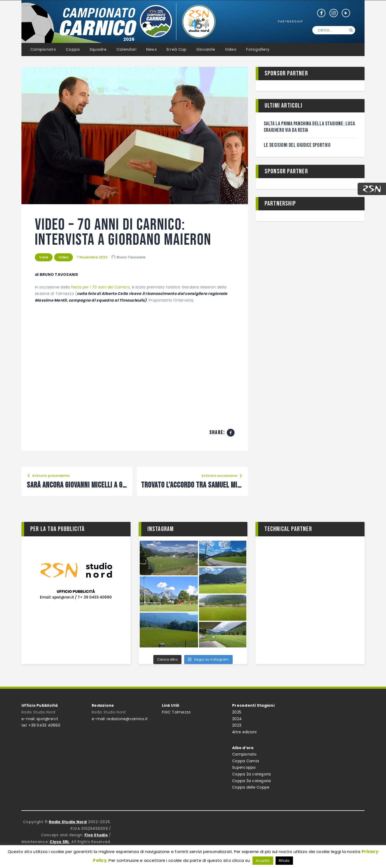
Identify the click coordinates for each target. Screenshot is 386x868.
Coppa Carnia (246, 761)
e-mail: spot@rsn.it (40, 719)
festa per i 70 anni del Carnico (100, 287)
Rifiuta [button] (284, 861)
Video (64, 257)
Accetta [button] (263, 861)
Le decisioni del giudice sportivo (297, 145)
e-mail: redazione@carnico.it (120, 719)
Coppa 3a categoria (252, 781)
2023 (237, 725)
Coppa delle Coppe (251, 787)
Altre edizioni (244, 732)
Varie (44, 257)
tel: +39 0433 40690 (41, 725)
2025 (237, 712)
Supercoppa (244, 767)
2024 (237, 719)
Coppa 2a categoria (252, 774)
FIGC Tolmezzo (176, 712)
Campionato (244, 754)
